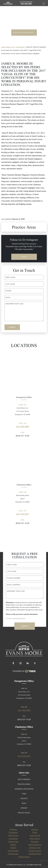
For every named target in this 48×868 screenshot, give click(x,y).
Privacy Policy (24, 813)
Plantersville (13, 854)
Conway (35, 829)
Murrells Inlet (35, 848)
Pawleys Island (35, 851)
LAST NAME (10, 284)
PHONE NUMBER (14, 578)
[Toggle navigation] (44, 3)
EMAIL (8, 298)
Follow (24, 257)
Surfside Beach (35, 854)
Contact (24, 799)
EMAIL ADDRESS (14, 585)
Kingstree (35, 842)
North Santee (13, 851)
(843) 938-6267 (23, 514)
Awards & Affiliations (24, 789)
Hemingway (13, 836)
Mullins (13, 848)
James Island (35, 836)
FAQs (24, 794)
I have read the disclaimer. (17, 619)
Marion (13, 845)
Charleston (13, 832)
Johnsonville (13, 842)
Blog (24, 803)
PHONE (8, 291)
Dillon (35, 832)
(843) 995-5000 (26, 3)
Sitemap (24, 808)
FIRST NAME (10, 277)
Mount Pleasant (35, 845)
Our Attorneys (24, 779)
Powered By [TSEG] (24, 671)
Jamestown (13, 839)
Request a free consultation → (24, 33)
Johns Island (35, 839)
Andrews (13, 829)
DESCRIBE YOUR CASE (14, 304)
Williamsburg (24, 857)
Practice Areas (24, 784)
